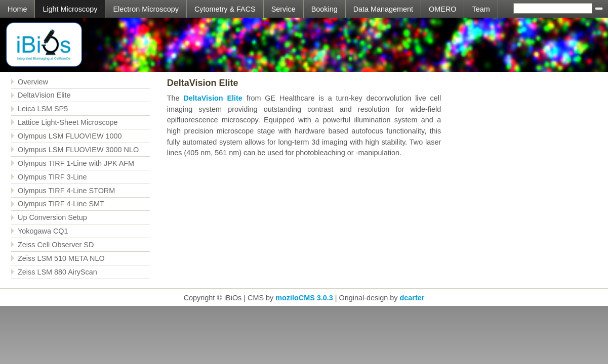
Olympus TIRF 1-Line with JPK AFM (76, 163)
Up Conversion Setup (52, 217)
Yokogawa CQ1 (43, 231)
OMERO (442, 9)
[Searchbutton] (599, 9)
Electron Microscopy (146, 9)
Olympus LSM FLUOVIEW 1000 (70, 136)
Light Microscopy (70, 9)
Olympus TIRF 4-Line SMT (61, 204)
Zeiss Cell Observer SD (56, 245)
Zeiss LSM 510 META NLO (61, 258)
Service (283, 9)
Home (17, 9)
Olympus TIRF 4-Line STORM (66, 191)
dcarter (412, 298)
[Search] (553, 8)
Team (481, 9)
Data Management (383, 9)
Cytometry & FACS (225, 9)
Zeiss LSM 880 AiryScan (57, 272)
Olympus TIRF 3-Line (52, 177)
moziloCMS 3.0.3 (304, 298)
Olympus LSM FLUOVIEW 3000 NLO (78, 150)
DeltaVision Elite (44, 95)
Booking (325, 9)
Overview (33, 82)
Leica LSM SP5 (43, 109)
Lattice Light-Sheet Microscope (68, 122)
